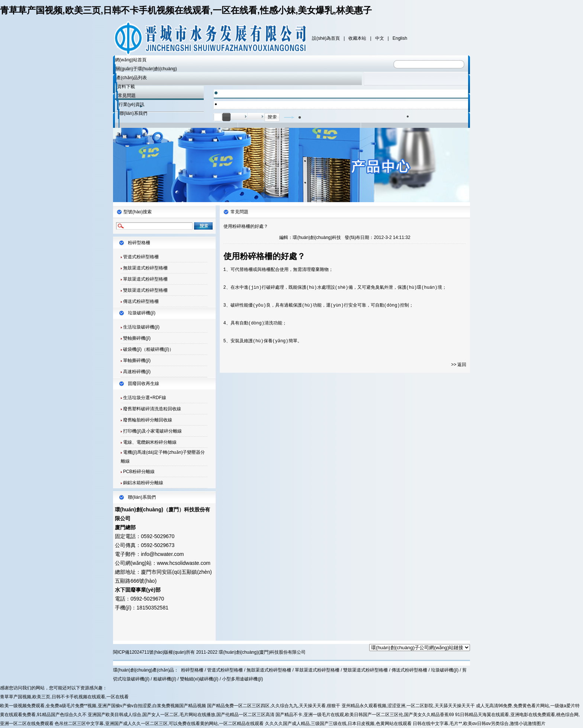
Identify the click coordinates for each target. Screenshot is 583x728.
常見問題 (127, 96)
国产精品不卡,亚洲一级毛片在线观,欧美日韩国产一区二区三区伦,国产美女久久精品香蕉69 (365, 715)
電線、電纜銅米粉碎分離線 (150, 442)
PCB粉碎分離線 (139, 472)
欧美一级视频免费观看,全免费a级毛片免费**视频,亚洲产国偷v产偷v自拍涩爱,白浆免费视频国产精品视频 (103, 706)
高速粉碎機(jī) (137, 372)
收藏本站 (357, 38)
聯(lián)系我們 (133, 113)
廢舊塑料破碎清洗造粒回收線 (152, 409)
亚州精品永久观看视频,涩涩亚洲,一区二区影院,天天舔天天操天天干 (408, 706)
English (400, 38)
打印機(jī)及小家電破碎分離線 (152, 431)
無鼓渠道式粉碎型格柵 (145, 268)
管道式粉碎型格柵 (141, 257)
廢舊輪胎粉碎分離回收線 (148, 420)
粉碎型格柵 (139, 243)
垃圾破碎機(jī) (142, 313)
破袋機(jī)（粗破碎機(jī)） (148, 349)
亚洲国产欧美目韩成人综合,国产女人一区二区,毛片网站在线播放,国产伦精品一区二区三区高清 (181, 715)
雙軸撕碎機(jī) (137, 338)
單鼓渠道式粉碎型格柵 (145, 279)
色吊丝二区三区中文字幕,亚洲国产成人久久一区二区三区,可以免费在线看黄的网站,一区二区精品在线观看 (159, 724)
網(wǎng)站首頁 (131, 60)
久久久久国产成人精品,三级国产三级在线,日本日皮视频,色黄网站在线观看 (338, 724)
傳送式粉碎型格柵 (141, 301)
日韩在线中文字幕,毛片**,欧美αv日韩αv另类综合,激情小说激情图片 (479, 724)
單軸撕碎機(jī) (137, 360)
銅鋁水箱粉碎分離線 (143, 483)
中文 (380, 38)
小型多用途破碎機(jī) (242, 679)
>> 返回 (459, 365)
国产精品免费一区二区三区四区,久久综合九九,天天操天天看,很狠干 (274, 706)
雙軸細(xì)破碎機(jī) (199, 679)
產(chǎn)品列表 (132, 78)
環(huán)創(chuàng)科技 (317, 237)
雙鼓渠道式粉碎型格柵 (145, 290)
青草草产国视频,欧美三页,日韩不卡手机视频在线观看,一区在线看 (64, 697)
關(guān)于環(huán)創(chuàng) (146, 69)
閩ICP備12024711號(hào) (138, 652)
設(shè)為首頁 (326, 38)
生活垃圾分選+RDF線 (145, 398)
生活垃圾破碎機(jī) (141, 327)
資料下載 (126, 87)
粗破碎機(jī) (165, 679)
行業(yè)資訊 (131, 104)
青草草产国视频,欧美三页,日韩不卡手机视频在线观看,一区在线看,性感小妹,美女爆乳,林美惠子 (186, 10)
